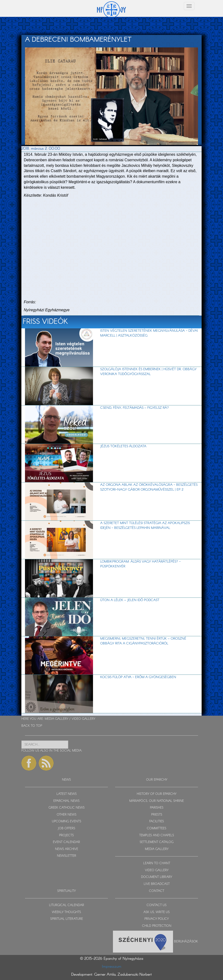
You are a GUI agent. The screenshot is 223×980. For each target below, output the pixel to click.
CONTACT (157, 891)
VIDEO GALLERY (83, 719)
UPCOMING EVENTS (67, 821)
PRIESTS (157, 815)
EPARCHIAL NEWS (66, 801)
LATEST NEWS (67, 794)
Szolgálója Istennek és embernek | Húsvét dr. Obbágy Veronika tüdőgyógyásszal (148, 372)
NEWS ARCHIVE (67, 849)
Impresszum (112, 967)
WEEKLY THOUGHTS (66, 912)
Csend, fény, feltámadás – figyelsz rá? (135, 408)
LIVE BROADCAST (157, 884)
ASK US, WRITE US (157, 912)
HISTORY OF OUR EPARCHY (157, 794)
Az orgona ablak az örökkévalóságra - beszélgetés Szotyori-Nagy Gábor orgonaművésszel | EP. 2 (149, 487)
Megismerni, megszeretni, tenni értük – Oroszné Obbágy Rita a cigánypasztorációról (143, 641)
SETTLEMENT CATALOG (157, 842)
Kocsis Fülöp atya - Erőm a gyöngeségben (138, 677)
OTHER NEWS (67, 815)
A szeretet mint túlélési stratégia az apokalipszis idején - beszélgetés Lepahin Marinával (145, 526)
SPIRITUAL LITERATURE (67, 919)
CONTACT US (157, 905)
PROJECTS (66, 835)
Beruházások (186, 941)
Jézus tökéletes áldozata (123, 446)
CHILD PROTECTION (157, 926)
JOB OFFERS (66, 828)
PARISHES (157, 808)
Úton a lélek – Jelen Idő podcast (130, 600)
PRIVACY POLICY (157, 919)
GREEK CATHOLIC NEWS (67, 808)
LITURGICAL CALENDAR (67, 905)
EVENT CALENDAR (66, 842)
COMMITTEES (157, 828)
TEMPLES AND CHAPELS (157, 835)
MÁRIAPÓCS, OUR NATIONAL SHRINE (157, 801)
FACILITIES (157, 821)
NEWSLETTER (67, 856)
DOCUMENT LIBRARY (157, 877)
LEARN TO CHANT (157, 863)
